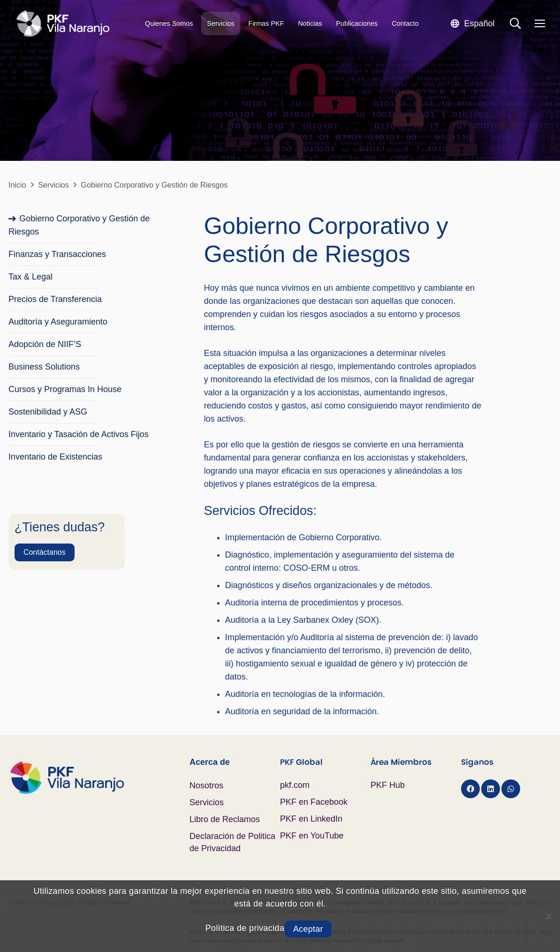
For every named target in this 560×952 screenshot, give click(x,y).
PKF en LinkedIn (311, 819)
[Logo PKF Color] (99, 778)
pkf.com (295, 785)
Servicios (207, 802)
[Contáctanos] (45, 552)
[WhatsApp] (511, 789)
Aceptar (308, 929)
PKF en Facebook (314, 802)
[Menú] (540, 23)
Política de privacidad (247, 928)
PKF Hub (388, 785)
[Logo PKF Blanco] (63, 23)
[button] (472, 23)
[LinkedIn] (491, 789)
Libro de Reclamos (225, 819)
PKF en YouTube (312, 836)
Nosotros (206, 786)
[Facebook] (470, 789)
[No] (548, 916)
